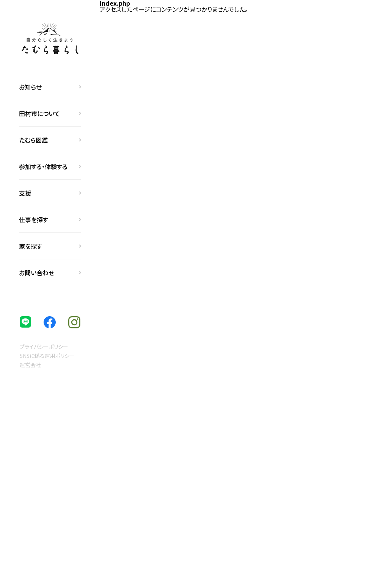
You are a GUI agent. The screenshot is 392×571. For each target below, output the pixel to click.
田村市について (39, 113)
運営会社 (30, 365)
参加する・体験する (43, 166)
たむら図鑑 (33, 140)
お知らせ (30, 87)
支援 (25, 193)
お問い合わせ (37, 273)
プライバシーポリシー (44, 347)
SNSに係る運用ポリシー (47, 356)
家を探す (31, 246)
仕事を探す (34, 220)
